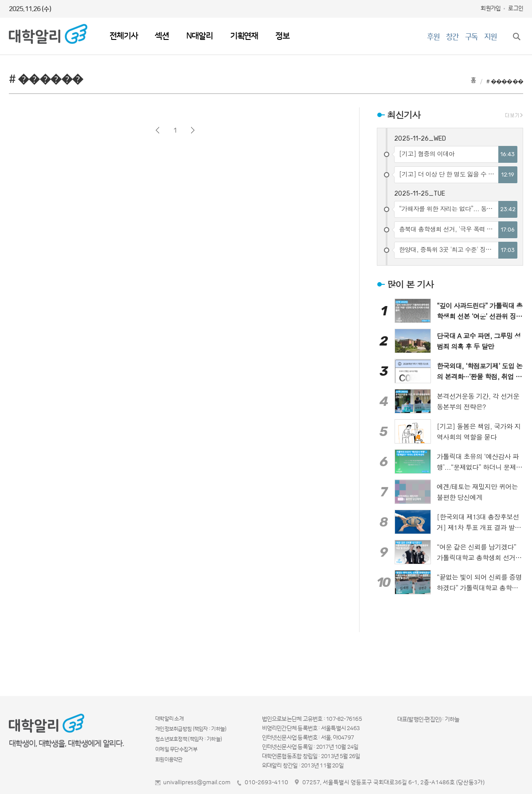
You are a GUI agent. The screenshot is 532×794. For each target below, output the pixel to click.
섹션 (162, 36)
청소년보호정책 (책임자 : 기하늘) (188, 739)
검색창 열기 (516, 36)
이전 (158, 130)
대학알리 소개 (169, 719)
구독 (471, 37)
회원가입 (491, 8)
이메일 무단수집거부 (176, 749)
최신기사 (404, 115)
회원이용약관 (169, 760)
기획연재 (244, 36)
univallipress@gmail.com (197, 782)
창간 (452, 37)
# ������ (505, 82)
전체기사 (123, 36)
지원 (490, 37)
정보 (282, 36)
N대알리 (199, 36)
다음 (193, 130)
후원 (433, 37)
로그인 (516, 8)
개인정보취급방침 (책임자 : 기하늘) (191, 729)
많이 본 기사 (410, 284)
